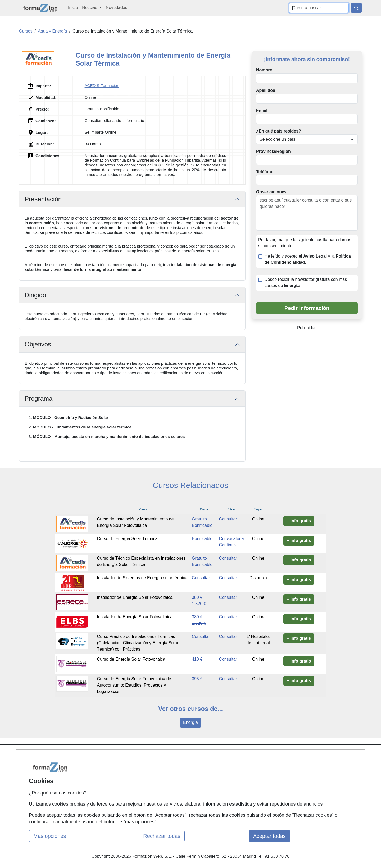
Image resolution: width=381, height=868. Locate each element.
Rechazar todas (162, 836)
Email (262, 111)
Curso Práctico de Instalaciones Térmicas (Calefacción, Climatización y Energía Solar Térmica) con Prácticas (138, 643)
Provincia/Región (273, 151)
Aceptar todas (269, 836)
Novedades (117, 8)
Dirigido (35, 295)
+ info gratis (299, 521)
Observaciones (271, 192)
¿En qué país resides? (279, 131)
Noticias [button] (90, 8)
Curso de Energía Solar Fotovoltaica (131, 659)
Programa (38, 398)
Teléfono (265, 172)
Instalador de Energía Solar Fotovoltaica (135, 597)
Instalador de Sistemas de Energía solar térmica (142, 578)
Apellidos (266, 90)
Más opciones (50, 836)
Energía (190, 722)
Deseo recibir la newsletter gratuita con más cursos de (306, 282)
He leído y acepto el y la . (308, 259)
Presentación (43, 199)
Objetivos (38, 344)
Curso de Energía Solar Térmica (127, 539)
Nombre (264, 70)
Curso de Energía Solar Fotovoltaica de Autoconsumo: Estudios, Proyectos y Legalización (134, 685)
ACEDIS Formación (102, 86)
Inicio (73, 8)
